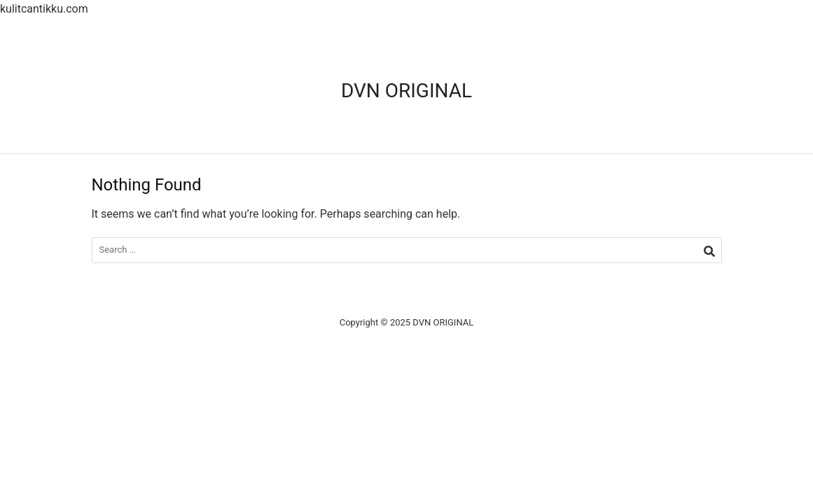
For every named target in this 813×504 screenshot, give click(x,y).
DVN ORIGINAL (406, 91)
